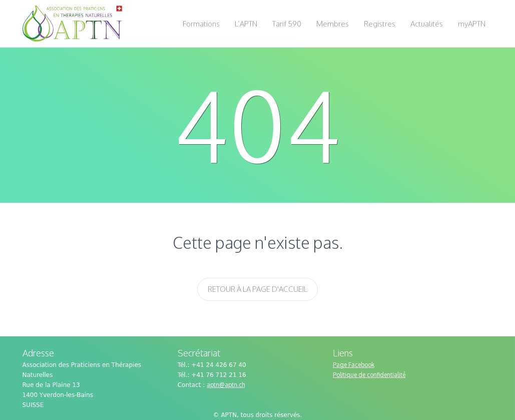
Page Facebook (354, 365)
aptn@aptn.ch (226, 385)
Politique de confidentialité (369, 375)
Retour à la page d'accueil (257, 289)
